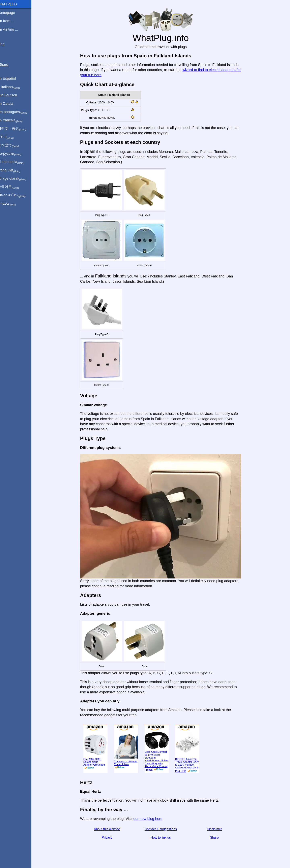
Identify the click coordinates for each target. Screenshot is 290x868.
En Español (11, 78)
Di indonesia (16, 162)
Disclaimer (217, 829)
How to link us (163, 838)
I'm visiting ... (13, 29)
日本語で (13, 145)
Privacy (109, 838)
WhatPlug (12, 4)
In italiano (14, 87)
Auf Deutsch (12, 95)
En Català (10, 104)
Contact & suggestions (163, 829)
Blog (6, 44)
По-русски (14, 154)
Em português (17, 112)
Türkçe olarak (17, 179)
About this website (109, 829)
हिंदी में (10, 137)
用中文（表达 (17, 129)
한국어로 (13, 187)
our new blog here (150, 819)
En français (15, 120)
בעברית (11, 204)
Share (217, 838)
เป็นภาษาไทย (16, 195)
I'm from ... (11, 21)
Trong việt (14, 170)
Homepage (11, 13)
